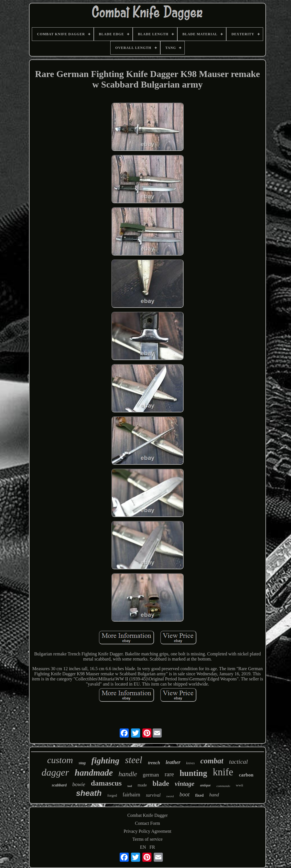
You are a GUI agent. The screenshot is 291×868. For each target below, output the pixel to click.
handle (128, 774)
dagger (55, 772)
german (151, 775)
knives (190, 763)
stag (82, 763)
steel (134, 760)
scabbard (59, 785)
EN (143, 847)
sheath (89, 793)
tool (130, 786)
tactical (238, 762)
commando (223, 786)
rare (169, 774)
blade (161, 783)
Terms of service (147, 839)
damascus (106, 783)
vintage (185, 784)
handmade (94, 773)
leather (173, 762)
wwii (240, 785)
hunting (193, 773)
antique (205, 785)
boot (184, 794)
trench (154, 763)
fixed (199, 795)
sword (170, 796)
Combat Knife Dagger (147, 815)
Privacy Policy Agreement (147, 831)
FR (152, 847)
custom (60, 760)
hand (214, 795)
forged (112, 795)
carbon (246, 775)
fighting (105, 760)
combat (212, 761)
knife (223, 772)
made (142, 785)
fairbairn (131, 795)
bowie (79, 784)
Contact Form (147, 823)
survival (153, 795)
